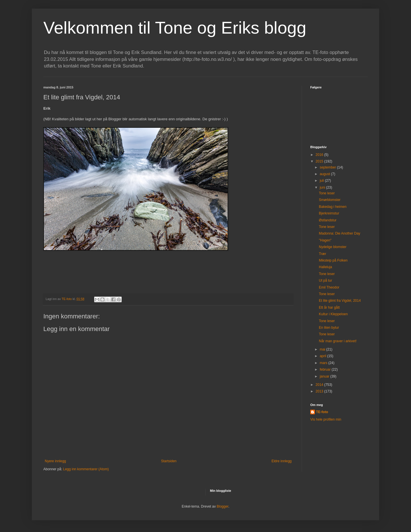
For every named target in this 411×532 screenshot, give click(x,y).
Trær (323, 254)
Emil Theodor (329, 287)
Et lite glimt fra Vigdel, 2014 (340, 301)
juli (322, 181)
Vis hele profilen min (326, 419)
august (325, 174)
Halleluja (325, 267)
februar (326, 370)
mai (323, 349)
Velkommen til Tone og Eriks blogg (175, 28)
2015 (320, 161)
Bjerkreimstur (329, 213)
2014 (320, 385)
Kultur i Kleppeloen (333, 314)
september (328, 167)
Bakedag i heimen (333, 207)
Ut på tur (325, 280)
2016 (320, 155)
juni (323, 187)
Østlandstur (328, 220)
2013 (320, 391)
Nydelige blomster (333, 247)
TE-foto (322, 412)
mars (324, 363)
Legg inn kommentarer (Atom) (86, 469)
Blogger (223, 506)
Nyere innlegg (55, 461)
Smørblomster (330, 200)
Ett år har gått (329, 307)
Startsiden (169, 461)
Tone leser (327, 193)
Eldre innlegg (282, 461)
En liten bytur (329, 328)
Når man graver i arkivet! (338, 341)
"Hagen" (325, 240)
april (323, 356)
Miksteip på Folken (333, 260)
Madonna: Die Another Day (340, 233)
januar (325, 376)
